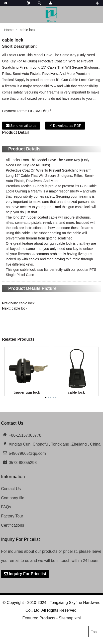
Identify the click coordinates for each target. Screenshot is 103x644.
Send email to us (23, 126)
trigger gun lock (27, 392)
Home (9, 30)
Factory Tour (12, 516)
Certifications (12, 525)
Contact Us (11, 489)
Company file (13, 498)
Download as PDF (67, 126)
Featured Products (39, 618)
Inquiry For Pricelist (27, 574)
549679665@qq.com (27, 453)
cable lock (27, 30)
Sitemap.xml (70, 618)
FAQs (6, 507)
